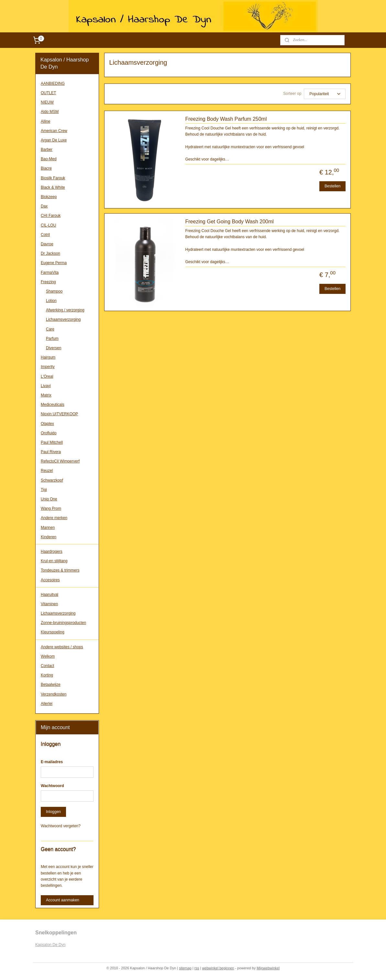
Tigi (44, 490)
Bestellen (332, 186)
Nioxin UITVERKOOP (59, 414)
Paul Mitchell (52, 442)
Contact (47, 666)
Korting (47, 675)
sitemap (185, 968)
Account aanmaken (63, 900)
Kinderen (49, 537)
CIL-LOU (48, 225)
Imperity (48, 367)
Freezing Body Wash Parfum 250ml (226, 119)
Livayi (46, 386)
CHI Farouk (51, 216)
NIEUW (47, 102)
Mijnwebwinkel (268, 968)
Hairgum (48, 357)
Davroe (47, 244)
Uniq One (49, 499)
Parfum (52, 339)
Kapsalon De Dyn (50, 945)
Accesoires (50, 580)
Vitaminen (49, 604)
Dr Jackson (50, 253)
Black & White (53, 187)
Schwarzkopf (52, 480)
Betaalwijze (51, 685)
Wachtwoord (52, 786)
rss (197, 968)
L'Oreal (47, 376)
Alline (45, 121)
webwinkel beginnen (218, 968)
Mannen (48, 528)
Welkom (48, 656)
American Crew (54, 131)
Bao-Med (49, 159)
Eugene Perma (54, 263)
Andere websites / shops (62, 647)
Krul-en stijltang (54, 561)
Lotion (51, 301)
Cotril (45, 235)
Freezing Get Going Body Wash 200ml (229, 222)
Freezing (48, 282)
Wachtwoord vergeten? (61, 826)
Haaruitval (50, 595)
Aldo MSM (50, 112)
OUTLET (48, 93)
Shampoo (54, 291)
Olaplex (47, 424)
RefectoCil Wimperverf (60, 461)
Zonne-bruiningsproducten (63, 623)
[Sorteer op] (325, 94)
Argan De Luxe (54, 140)
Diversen (54, 348)
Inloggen (53, 812)
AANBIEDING (53, 84)
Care (50, 329)
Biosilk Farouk (53, 178)
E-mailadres (52, 762)
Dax (44, 206)
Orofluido (49, 433)
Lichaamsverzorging (63, 319)
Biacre (46, 168)
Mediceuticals (53, 405)
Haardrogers (52, 551)
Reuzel (47, 471)
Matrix (46, 395)
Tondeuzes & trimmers (60, 570)
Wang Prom (51, 508)
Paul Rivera (51, 452)
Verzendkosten (54, 694)
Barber (47, 150)
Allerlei (47, 704)
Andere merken (54, 518)
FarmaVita (50, 273)
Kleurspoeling (53, 632)
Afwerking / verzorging (65, 310)
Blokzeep (49, 197)
